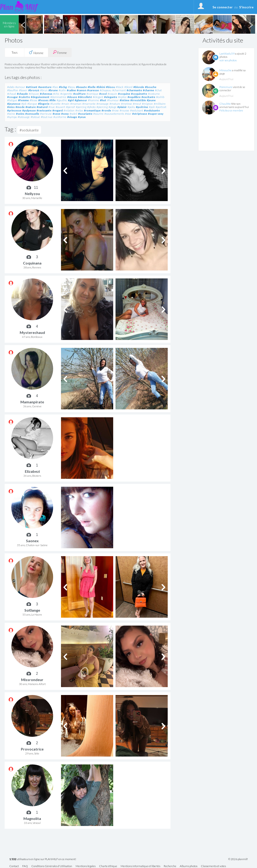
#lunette (55, 104)
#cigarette (66, 94)
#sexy (65, 114)
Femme (60, 52)
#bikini (101, 87)
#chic (56, 94)
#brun (44, 90)
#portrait (161, 107)
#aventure (45, 87)
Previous (23, 24)
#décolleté (85, 97)
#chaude (22, 94)
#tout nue (47, 117)
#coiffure (79, 94)
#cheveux (46, 94)
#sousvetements (114, 114)
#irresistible (138, 100)
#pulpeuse (29, 110)
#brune (53, 90)
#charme (148, 90)
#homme (93, 100)
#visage (72, 117)
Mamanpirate (32, 402)
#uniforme (60, 117)
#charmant (119, 90)
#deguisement (40, 97)
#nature (31, 107)
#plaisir (122, 107)
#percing (81, 107)
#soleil (73, 114)
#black (120, 87)
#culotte (24, 97)
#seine (11, 114)
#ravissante (44, 110)
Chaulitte (225, 104)
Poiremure (226, 87)
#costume (154, 94)
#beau (71, 87)
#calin (62, 90)
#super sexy (156, 114)
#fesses (43, 100)
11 (36, 188)
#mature (115, 104)
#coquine (124, 94)
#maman (76, 104)
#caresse (93, 90)
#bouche (151, 87)
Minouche (225, 70)
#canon (82, 90)
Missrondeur (32, 680)
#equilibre (134, 97)
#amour (20, 87)
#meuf (137, 104)
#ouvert (60, 107)
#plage (112, 107)
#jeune (151, 100)
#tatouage (24, 117)
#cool (103, 94)
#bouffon (13, 90)
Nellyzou (32, 194)
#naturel (42, 107)
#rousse (124, 110)
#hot (103, 100)
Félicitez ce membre (231, 110)
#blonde (139, 87)
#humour (113, 100)
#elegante (111, 97)
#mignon (147, 104)
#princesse (14, 110)
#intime (125, 100)
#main (65, 104)
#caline (71, 90)
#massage (103, 104)
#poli (152, 107)
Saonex (32, 541)
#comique (92, 94)
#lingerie (44, 104)
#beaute (81, 87)
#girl (71, 100)
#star (128, 114)
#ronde (106, 110)
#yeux (82, 117)
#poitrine (142, 107)
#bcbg (63, 87)
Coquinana (32, 263)
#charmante (134, 90)
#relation (69, 110)
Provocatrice (32, 749)
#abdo (11, 87)
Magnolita (32, 818)
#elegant (98, 97)
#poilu (131, 107)
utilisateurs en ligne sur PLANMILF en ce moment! (43, 859)
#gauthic (62, 100)
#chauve (34, 94)
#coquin (112, 94)
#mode (20, 107)
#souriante (85, 114)
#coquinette (139, 94)
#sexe (56, 114)
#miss (11, 107)
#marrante (89, 104)
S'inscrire (246, 7)
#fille (53, 100)
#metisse (127, 104)
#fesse (34, 100)
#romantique (92, 110)
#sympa (12, 117)
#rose (115, 110)
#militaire (160, 104)
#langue (32, 104)
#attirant (32, 87)
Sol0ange (32, 610)
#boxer (23, 90)
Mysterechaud (32, 332)
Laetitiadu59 (227, 54)
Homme (36, 52)
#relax (79, 110)
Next (251, 24)
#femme (23, 100)
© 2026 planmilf (238, 859)
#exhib (160, 97)
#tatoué (35, 117)
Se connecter (223, 7)
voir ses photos (228, 60)
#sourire (98, 114)
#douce (72, 97)
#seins (20, 114)
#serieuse (46, 114)
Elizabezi (32, 471)
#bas (55, 87)
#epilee (122, 97)
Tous (15, 52)
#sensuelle (32, 114)
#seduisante (152, 110)
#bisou (110, 87)
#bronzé (34, 90)
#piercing (102, 107)
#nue (52, 107)
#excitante (148, 97)
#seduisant (137, 110)
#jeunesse (14, 104)
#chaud (12, 94)
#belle (92, 87)
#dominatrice (58, 97)
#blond (128, 87)
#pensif (71, 107)
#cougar (13, 97)
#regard (58, 110)
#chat (158, 90)
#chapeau (106, 90)
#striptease (140, 114)
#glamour (81, 100)
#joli (24, 104)
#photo (91, 107)
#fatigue (12, 100)
